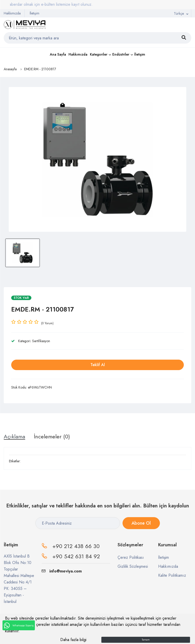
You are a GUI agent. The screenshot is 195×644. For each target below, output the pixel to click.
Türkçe (179, 13)
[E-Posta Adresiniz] (78, 523)
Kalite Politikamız (172, 575)
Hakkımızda (12, 13)
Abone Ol (141, 523)
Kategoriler (99, 54)
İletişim (34, 13)
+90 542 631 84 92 (76, 556)
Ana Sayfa (58, 54)
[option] (97, 159)
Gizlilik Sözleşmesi (133, 566)
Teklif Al (98, 365)
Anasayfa (10, 69)
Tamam (146, 640)
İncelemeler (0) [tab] (52, 436)
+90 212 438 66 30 (76, 546)
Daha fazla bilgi (73, 640)
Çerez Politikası (131, 557)
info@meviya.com (62, 571)
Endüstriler (121, 54)
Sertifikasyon (41, 341)
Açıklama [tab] (14, 436)
